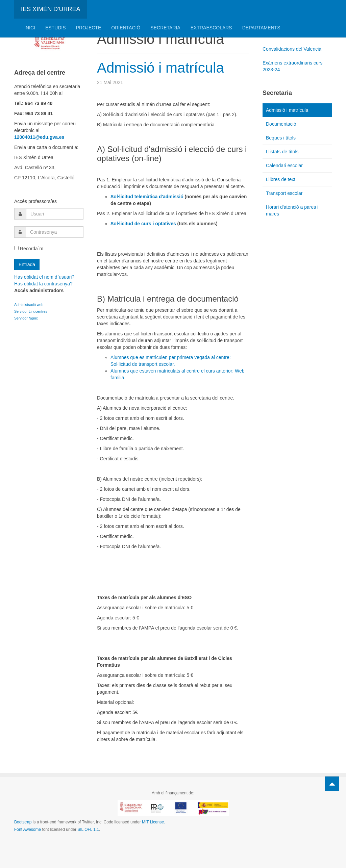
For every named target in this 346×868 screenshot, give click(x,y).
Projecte (89, 28)
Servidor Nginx (27, 318)
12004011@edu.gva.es (39, 137)
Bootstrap (23, 822)
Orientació (126, 28)
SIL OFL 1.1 (88, 829)
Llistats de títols (282, 152)
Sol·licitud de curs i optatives (143, 224)
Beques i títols (281, 138)
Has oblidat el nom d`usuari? (44, 277)
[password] (55, 232)
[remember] (16, 248)
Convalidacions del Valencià (292, 49)
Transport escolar (284, 193)
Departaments (261, 28)
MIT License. (153, 822)
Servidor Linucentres (31, 311)
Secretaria (165, 28)
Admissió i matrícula (160, 68)
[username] (55, 214)
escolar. (166, 364)
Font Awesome (28, 829)
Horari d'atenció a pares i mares (292, 210)
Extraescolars (211, 28)
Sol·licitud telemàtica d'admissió (147, 197)
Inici (30, 28)
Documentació (281, 124)
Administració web (29, 305)
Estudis (56, 28)
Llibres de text (281, 179)
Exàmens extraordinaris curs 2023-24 (292, 66)
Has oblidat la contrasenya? (43, 284)
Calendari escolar (284, 165)
